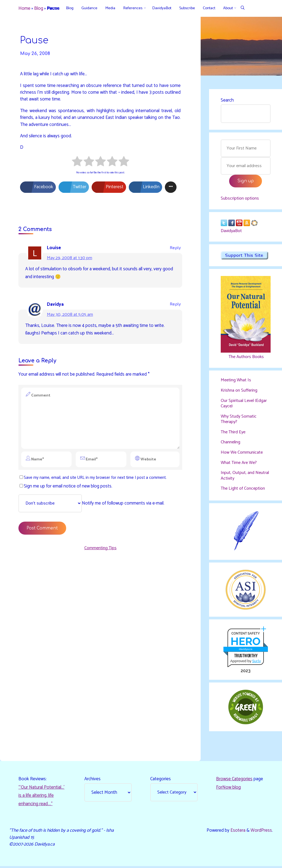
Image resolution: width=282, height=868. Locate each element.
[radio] (77, 163)
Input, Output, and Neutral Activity (238, 477)
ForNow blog (228, 789)
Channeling (231, 444)
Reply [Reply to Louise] (175, 249)
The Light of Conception (244, 490)
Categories (161, 781)
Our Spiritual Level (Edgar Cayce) (244, 405)
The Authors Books (246, 359)
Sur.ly (257, 662)
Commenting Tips (100, 552)
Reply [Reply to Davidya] (175, 305)
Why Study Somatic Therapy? (240, 421)
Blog (39, 9)
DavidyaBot (232, 232)
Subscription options (241, 199)
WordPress (261, 832)
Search (227, 100)
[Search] (243, 8)
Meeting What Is (237, 382)
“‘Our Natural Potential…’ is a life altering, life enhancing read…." (41, 797)
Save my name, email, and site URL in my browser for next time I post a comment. (94, 481)
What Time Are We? (240, 464)
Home (25, 9)
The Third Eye (234, 434)
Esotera (237, 832)
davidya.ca (246, 651)
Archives (92, 781)
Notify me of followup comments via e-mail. (93, 507)
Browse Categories (234, 781)
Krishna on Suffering (240, 392)
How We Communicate (243, 454)
